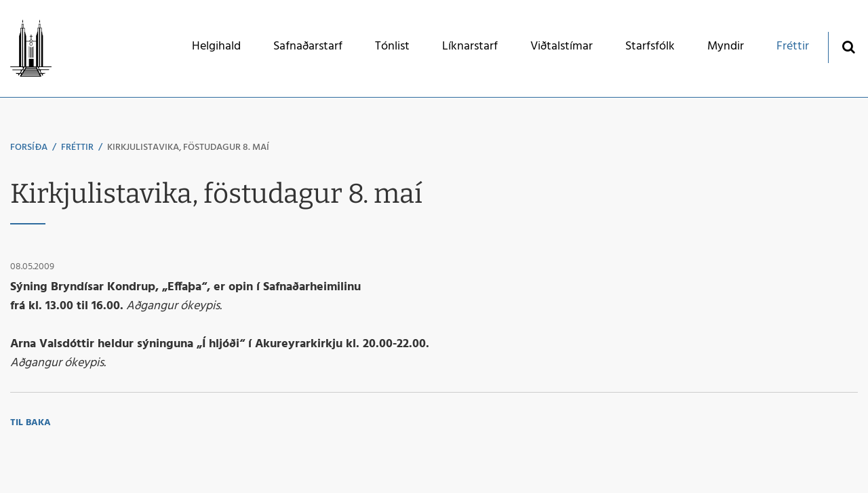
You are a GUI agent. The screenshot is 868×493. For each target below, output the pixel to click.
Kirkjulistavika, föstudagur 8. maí (188, 147)
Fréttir (77, 147)
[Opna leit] (848, 46)
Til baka (31, 423)
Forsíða (29, 147)
